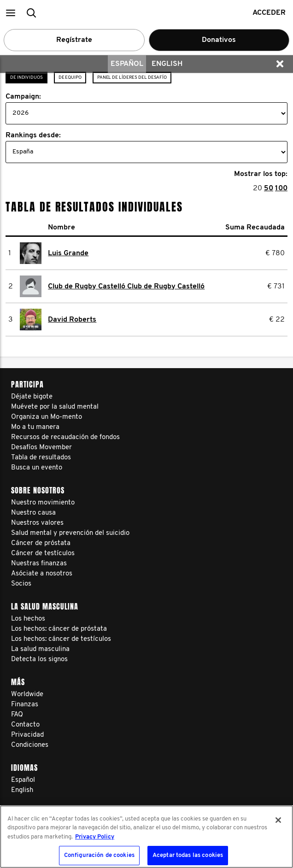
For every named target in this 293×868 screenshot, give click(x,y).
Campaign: (23, 97)
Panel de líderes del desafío (132, 78)
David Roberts (72, 320)
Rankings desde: (33, 135)
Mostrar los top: (261, 174)
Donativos (219, 40)
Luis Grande (68, 253)
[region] (146, 837)
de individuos (26, 78)
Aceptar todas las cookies (188, 855)
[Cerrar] (278, 820)
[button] (10, 13)
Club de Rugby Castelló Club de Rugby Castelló (126, 287)
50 (269, 188)
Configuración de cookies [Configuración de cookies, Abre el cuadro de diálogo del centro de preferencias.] (99, 855)
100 (281, 188)
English (167, 64)
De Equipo (70, 78)
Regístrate (74, 40)
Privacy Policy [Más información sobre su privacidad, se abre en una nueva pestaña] (95, 837)
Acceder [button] (269, 13)
